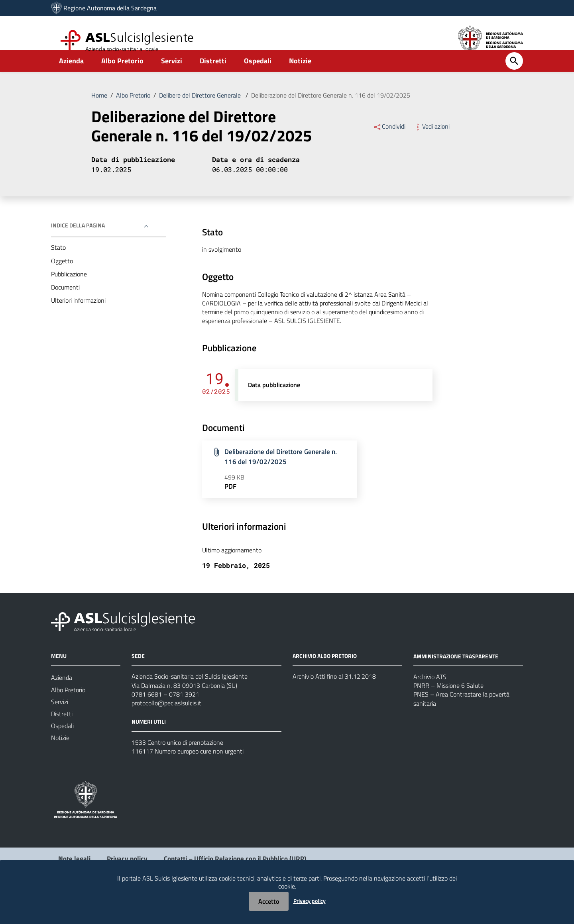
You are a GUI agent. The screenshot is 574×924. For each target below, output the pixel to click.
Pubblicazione (69, 292)
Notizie (300, 74)
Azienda (71, 74)
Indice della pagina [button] (78, 241)
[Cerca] (514, 74)
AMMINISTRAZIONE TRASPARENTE (456, 681)
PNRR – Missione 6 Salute (448, 711)
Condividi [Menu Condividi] (389, 141)
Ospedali (258, 74)
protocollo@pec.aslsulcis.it (166, 730)
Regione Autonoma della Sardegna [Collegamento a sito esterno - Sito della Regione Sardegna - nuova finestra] (110, 8)
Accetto (269, 901)
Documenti (65, 305)
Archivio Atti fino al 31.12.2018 (334, 701)
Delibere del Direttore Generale (201, 109)
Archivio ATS (430, 702)
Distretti (213, 74)
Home (99, 109)
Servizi (172, 74)
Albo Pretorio (122, 74)
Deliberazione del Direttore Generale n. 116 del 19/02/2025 (331, 109)
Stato (58, 264)
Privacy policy (310, 901)
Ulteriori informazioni (78, 319)
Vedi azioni (431, 141)
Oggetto (62, 278)
